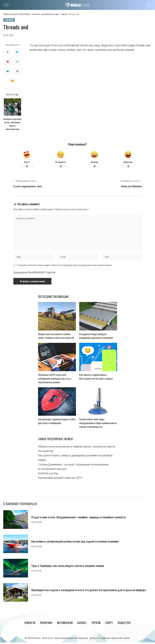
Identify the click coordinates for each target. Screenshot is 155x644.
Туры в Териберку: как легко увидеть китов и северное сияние (69, 567)
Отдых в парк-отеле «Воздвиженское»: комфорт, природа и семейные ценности (80, 519)
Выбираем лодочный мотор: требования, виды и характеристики (12, 124)
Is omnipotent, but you (52, 471)
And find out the (48, 475)
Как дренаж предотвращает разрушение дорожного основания (96, 337)
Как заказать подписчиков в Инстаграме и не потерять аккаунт (96, 378)
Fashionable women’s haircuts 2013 (60, 480)
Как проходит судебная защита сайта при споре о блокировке (57, 423)
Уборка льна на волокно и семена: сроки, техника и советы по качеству (56, 337)
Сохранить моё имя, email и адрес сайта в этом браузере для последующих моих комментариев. (64, 267)
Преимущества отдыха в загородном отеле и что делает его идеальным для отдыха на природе (91, 592)
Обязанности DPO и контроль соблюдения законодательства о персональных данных (54, 380)
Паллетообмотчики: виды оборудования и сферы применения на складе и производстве (98, 425)
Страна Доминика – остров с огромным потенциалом (73, 466)
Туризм (9, 20)
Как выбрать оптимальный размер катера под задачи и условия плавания (77, 543)
